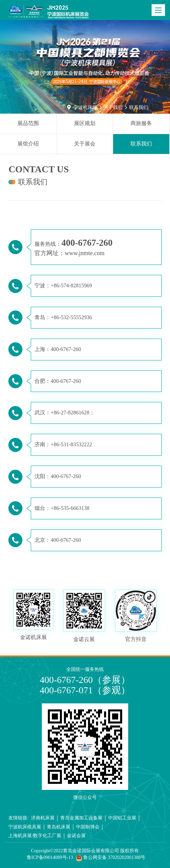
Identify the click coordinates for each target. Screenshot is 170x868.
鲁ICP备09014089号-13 (50, 857)
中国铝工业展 (122, 818)
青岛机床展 (59, 827)
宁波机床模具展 (25, 827)
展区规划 (85, 123)
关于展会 (85, 144)
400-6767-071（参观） (85, 690)
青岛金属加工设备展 (81, 818)
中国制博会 (88, 827)
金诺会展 (76, 836)
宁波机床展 (85, 107)
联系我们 (139, 107)
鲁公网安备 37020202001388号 (111, 858)
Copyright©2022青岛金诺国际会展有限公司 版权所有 (85, 851)
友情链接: (18, 818)
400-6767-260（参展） (85, 680)
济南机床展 (43, 818)
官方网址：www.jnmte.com (69, 253)
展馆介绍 (28, 144)
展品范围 (28, 123)
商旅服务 (141, 123)
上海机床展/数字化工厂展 (35, 836)
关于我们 (113, 107)
